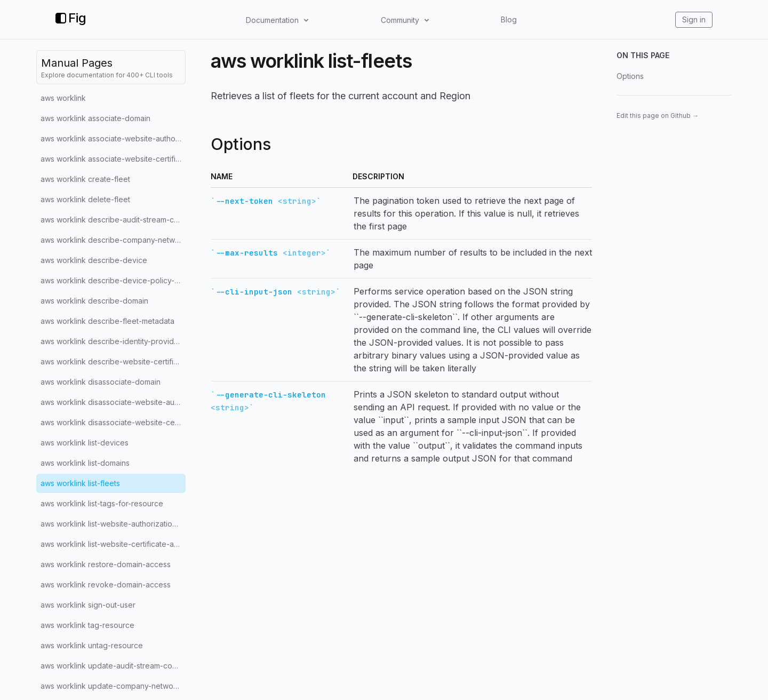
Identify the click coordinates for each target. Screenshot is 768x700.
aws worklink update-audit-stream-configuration (113, 666)
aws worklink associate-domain (95, 118)
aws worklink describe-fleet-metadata (107, 321)
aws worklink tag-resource (87, 625)
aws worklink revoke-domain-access (106, 584)
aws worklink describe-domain (94, 301)
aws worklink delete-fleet (85, 199)
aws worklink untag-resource (92, 645)
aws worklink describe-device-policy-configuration (113, 280)
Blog (509, 19)
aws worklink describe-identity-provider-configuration (113, 341)
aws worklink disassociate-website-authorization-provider (113, 402)
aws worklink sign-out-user (88, 605)
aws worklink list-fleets (80, 483)
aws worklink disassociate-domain (101, 382)
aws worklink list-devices (85, 443)
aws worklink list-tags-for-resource (102, 503)
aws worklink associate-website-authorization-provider (113, 138)
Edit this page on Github (658, 116)
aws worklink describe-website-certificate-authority (113, 361)
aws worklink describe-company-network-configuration (113, 240)
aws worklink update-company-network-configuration (113, 686)
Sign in (694, 19)
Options (630, 76)
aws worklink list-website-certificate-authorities (113, 544)
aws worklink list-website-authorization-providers (113, 524)
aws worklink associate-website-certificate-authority (113, 159)
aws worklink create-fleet (85, 179)
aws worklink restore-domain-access (106, 564)
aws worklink (63, 98)
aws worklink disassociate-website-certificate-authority (113, 422)
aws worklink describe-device (94, 260)
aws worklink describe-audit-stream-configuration (113, 220)
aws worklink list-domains (85, 463)
